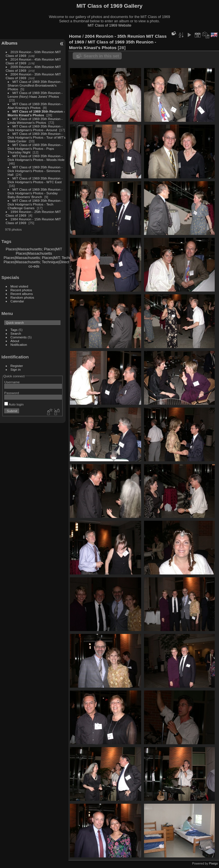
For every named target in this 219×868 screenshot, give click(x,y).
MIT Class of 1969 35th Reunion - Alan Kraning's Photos (35, 106)
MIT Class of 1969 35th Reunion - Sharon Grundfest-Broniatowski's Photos (35, 85)
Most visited (19, 286)
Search (16, 333)
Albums (9, 43)
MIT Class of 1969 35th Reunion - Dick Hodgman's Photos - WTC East (35, 180)
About (15, 341)
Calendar (17, 301)
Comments (19, 337)
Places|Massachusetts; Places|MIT (34, 249)
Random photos (22, 297)
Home (75, 36)
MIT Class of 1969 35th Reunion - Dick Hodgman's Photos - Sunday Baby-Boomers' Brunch (35, 193)
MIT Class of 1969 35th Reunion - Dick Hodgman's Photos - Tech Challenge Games (35, 204)
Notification (19, 345)
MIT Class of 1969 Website (109, 25)
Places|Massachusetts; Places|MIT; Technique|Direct (46, 258)
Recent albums (22, 294)
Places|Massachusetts (34, 253)
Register (17, 366)
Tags (14, 330)
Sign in (16, 369)
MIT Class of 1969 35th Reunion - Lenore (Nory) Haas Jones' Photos (35, 95)
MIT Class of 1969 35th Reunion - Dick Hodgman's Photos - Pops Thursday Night (35, 148)
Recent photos (21, 290)
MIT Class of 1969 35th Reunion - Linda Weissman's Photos (35, 121)
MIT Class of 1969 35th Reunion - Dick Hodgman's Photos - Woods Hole (36, 158)
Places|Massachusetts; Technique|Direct (36, 262)
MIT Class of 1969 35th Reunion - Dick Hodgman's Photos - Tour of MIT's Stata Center (37, 137)
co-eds (34, 266)
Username (12, 382)
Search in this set (101, 56)
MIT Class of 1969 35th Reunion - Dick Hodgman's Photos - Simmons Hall (35, 171)
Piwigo (213, 863)
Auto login (14, 404)
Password (12, 393)
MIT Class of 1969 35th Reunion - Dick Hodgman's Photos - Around (35, 128)
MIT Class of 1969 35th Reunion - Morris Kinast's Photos (36, 113)
